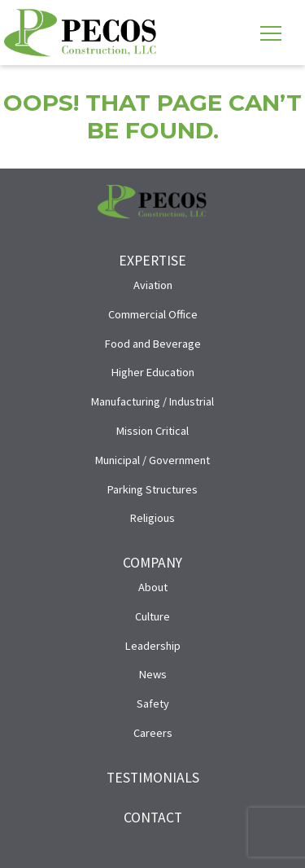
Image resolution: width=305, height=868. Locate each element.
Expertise (152, 261)
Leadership (153, 646)
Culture (152, 616)
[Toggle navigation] (271, 33)
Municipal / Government (152, 460)
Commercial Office (153, 314)
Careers (153, 733)
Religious (152, 518)
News (153, 674)
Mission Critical (152, 431)
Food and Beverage (153, 344)
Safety (153, 704)
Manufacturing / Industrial (152, 401)
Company (152, 563)
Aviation (153, 285)
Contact (153, 818)
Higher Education (153, 372)
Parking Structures (152, 489)
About (153, 587)
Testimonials (153, 778)
